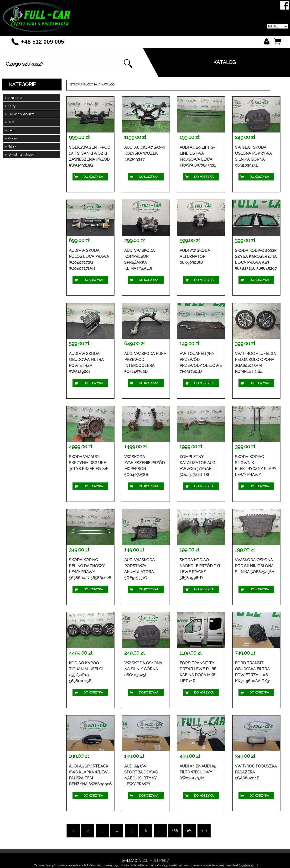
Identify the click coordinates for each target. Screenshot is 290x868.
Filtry (12, 106)
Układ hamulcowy (21, 155)
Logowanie (182, 30)
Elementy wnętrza (21, 114)
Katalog (149, 30)
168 (175, 831)
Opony (13, 138)
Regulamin (217, 30)
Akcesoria (15, 98)
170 (204, 831)
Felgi (12, 130)
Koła (11, 122)
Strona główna (84, 84)
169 (189, 831)
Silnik (12, 146)
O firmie (120, 30)
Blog (246, 30)
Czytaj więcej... (247, 865)
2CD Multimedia (156, 860)
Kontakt (273, 30)
